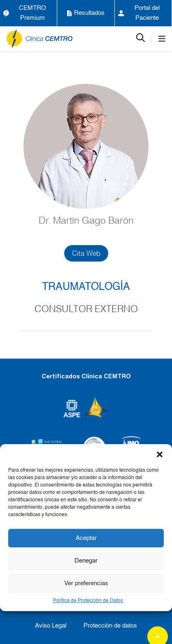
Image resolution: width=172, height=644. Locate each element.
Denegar (86, 561)
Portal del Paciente (139, 13)
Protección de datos (110, 626)
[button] (160, 454)
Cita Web (86, 253)
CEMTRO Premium (25, 13)
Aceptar (86, 538)
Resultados (86, 13)
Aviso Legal (51, 626)
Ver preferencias (86, 583)
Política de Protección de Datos (88, 601)
